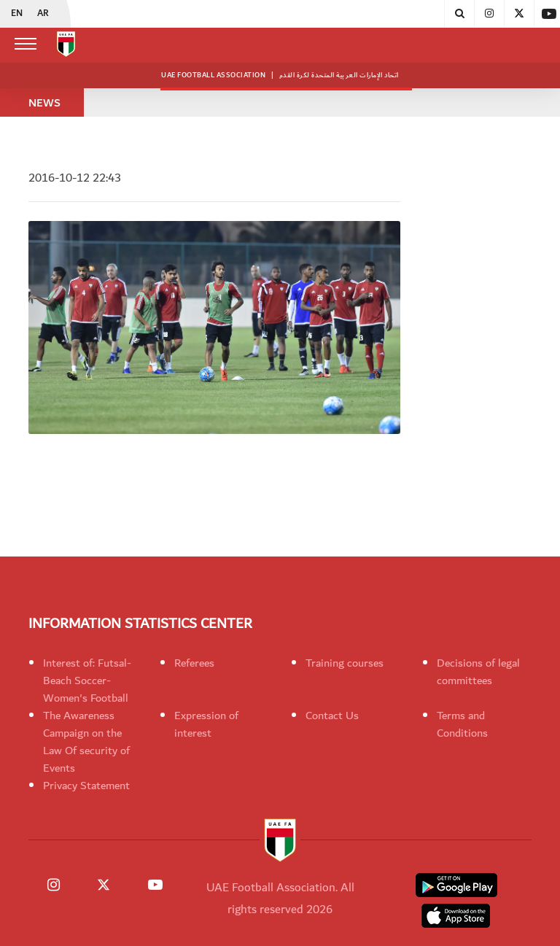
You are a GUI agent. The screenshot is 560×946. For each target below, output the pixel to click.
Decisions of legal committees (478, 672)
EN (17, 14)
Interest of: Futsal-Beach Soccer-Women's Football (87, 681)
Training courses (345, 663)
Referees (194, 663)
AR (43, 14)
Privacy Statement (86, 786)
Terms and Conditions (462, 724)
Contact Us (332, 716)
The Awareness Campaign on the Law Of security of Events (86, 742)
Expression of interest (206, 724)
